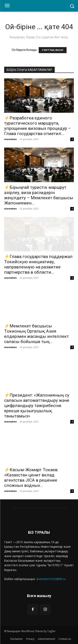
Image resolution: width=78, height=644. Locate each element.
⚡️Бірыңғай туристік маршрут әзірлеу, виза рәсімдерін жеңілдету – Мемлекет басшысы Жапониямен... (39, 195)
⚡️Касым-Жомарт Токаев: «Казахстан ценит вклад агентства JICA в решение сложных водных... (31, 478)
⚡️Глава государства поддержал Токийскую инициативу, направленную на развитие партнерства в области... (38, 264)
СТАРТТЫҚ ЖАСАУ (53, 50)
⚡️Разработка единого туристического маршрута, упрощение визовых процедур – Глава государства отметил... (38, 126)
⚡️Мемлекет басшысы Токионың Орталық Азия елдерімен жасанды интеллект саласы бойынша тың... (37, 334)
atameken (11, 139)
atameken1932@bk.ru (51, 579)
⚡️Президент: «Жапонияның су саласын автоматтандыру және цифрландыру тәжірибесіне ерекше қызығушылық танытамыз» (37, 406)
